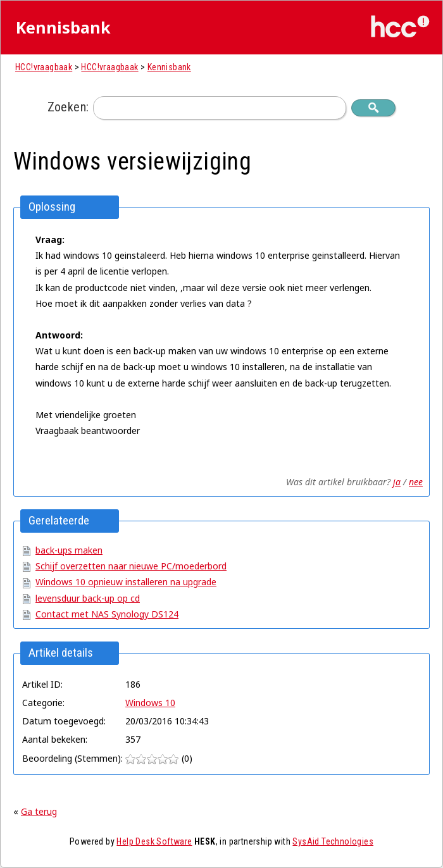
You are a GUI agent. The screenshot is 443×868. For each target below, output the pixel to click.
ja (397, 482)
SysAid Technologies (333, 841)
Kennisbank (169, 67)
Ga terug (39, 811)
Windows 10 (150, 703)
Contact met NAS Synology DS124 (107, 614)
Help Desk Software (154, 841)
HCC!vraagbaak (44, 67)
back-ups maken (69, 550)
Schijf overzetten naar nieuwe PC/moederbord (131, 566)
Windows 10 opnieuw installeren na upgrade (126, 582)
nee (416, 482)
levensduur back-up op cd (88, 598)
